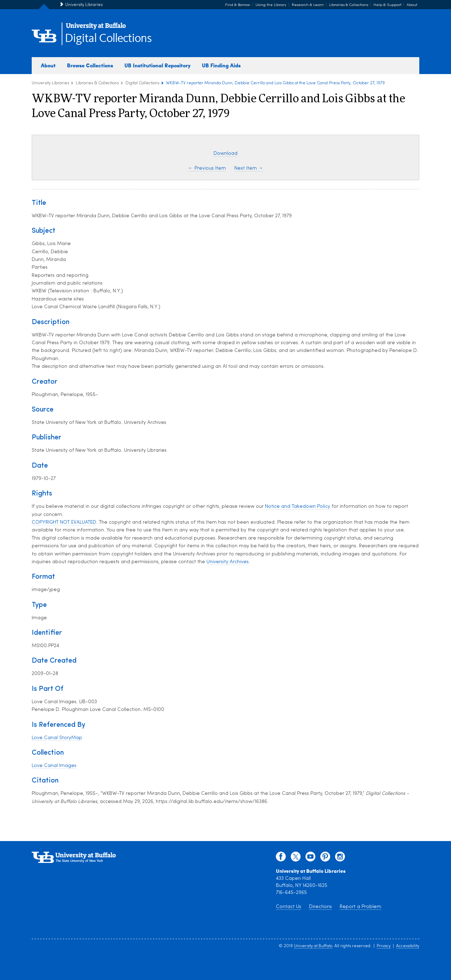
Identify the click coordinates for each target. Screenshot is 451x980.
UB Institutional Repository (157, 65)
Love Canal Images (54, 766)
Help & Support (387, 5)
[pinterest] (325, 858)
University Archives (228, 562)
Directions (320, 907)
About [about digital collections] (48, 65)
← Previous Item (207, 168)
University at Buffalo (313, 946)
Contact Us (289, 907)
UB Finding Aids (221, 65)
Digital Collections (108, 39)
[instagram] (340, 858)
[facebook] (281, 858)
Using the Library (271, 5)
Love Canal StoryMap (57, 738)
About (412, 5)
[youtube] (310, 858)
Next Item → (249, 168)
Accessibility (408, 946)
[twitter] (296, 858)
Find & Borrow (238, 5)
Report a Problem (360, 907)
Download (225, 154)
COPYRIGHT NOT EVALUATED (64, 522)
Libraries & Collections (349, 5)
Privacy (384, 946)
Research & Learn (308, 5)
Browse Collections (90, 65)
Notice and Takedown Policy (298, 507)
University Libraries (84, 5)
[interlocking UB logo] (96, 28)
